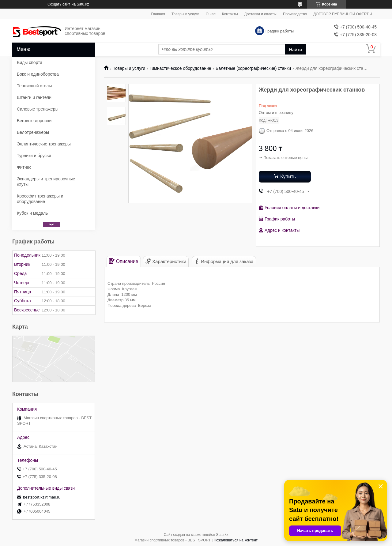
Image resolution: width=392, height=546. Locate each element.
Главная (158, 14)
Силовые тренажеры (38, 109)
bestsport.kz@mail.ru (42, 497)
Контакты (230, 14)
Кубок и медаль (32, 213)
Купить (288, 177)
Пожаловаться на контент (236, 540)
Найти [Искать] (295, 49)
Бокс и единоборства (38, 74)
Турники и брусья (34, 156)
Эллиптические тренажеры (44, 144)
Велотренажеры (33, 132)
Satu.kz (222, 535)
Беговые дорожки (34, 121)
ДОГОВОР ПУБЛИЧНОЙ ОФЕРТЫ (343, 14)
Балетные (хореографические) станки (253, 68)
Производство (295, 14)
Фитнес (24, 167)
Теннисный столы (34, 86)
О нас (211, 14)
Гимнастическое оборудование (181, 68)
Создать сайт (59, 4)
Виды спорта (30, 62)
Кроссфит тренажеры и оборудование (40, 199)
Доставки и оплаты (260, 14)
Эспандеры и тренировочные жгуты (46, 182)
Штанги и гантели (34, 97)
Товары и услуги (185, 14)
